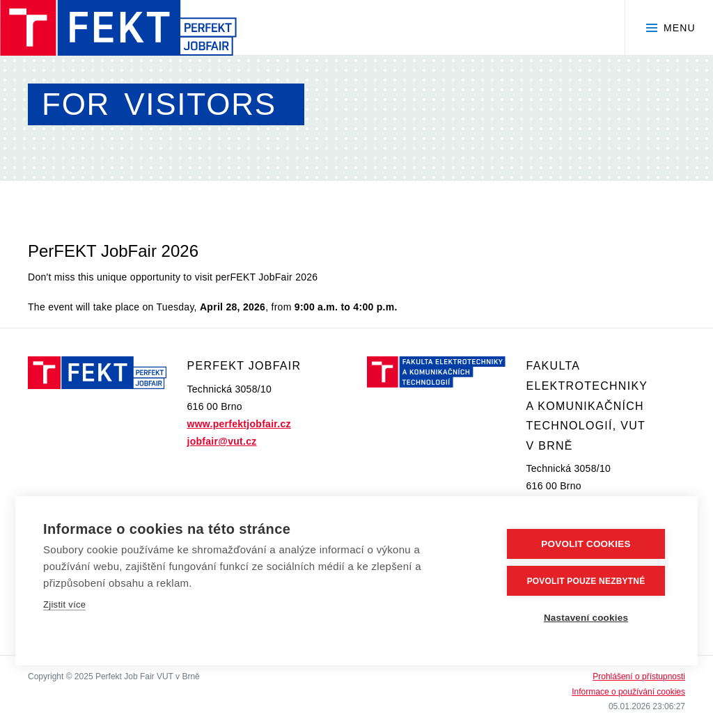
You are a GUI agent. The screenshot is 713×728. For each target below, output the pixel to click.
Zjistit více (64, 604)
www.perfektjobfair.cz (239, 424)
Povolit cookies (586, 544)
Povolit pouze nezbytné (586, 581)
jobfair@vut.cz (222, 441)
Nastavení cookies (586, 618)
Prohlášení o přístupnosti (639, 676)
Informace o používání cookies (628, 692)
